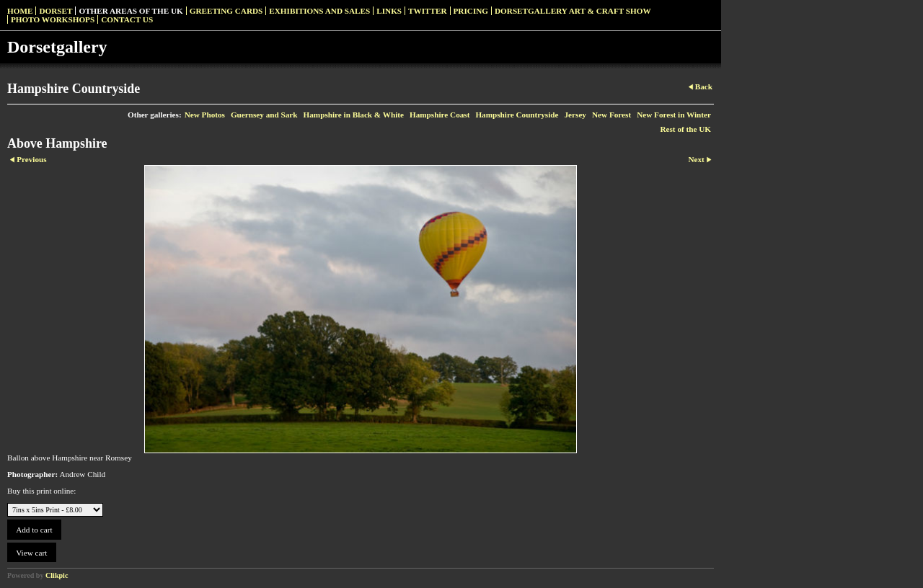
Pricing (471, 11)
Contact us (127, 19)
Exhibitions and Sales (319, 11)
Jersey (575, 115)
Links (389, 11)
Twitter (427, 11)
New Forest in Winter (674, 115)
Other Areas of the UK (131, 11)
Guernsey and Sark (264, 115)
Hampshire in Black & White (354, 115)
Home (20, 11)
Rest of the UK (685, 129)
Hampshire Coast (440, 115)
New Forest (611, 115)
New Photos (205, 115)
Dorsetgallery (57, 47)
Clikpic (57, 575)
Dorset (56, 11)
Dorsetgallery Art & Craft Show (573, 11)
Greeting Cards (226, 11)
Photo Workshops (53, 19)
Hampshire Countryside (517, 115)
